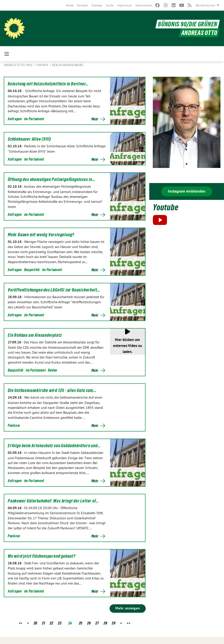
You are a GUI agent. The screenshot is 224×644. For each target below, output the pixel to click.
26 (89, 623)
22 (51, 623)
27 (97, 623)
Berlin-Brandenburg (68, 65)
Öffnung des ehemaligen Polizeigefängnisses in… (52, 179)
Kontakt (83, 5)
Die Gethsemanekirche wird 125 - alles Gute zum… (52, 390)
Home (70, 5)
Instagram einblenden (187, 191)
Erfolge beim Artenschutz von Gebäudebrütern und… (54, 446)
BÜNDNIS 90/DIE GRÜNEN (188, 24)
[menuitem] (70, 5)
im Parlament (34, 119)
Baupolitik (32, 270)
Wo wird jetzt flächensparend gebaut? (42, 556)
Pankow (14, 425)
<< (21, 623)
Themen (42, 65)
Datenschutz (144, 5)
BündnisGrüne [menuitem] (205, 5)
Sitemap (97, 5)
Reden (53, 370)
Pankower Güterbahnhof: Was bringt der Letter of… (53, 501)
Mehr (95, 119)
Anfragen (15, 119)
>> (129, 623)
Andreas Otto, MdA (18, 65)
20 (35, 623)
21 (43, 623)
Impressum (125, 5)
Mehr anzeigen (128, 608)
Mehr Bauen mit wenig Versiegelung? (41, 235)
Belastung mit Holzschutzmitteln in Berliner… (48, 84)
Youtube (166, 207)
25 (81, 623)
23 (60, 623)
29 (114, 623)
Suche (110, 5)
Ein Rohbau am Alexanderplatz (35, 335)
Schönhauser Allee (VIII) (29, 139)
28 (105, 623)
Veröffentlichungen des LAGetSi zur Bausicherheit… (54, 290)
